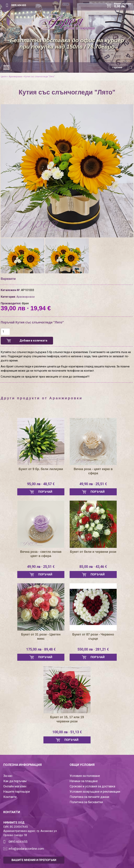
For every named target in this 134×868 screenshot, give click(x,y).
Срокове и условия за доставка (92, 786)
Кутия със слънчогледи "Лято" (39, 77)
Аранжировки (15, 77)
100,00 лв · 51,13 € (67, 732)
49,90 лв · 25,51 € (93, 484)
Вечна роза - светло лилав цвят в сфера (41, 554)
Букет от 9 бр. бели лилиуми (41, 469)
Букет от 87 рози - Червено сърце (93, 637)
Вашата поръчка (124, 5)
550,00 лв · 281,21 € (93, 649)
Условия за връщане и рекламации (95, 792)
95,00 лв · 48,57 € (41, 484)
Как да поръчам (15, 781)
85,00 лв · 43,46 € (93, 567)
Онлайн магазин (15, 786)
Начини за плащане (84, 781)
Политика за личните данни (89, 797)
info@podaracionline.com (26, 849)
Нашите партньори (17, 792)
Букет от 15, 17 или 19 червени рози (67, 719)
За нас (8, 776)
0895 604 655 (19, 5)
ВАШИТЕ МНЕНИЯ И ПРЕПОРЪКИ (34, 860)
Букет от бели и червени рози (93, 552)
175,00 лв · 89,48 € (41, 649)
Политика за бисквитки (86, 802)
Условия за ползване (85, 776)
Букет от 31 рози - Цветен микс (41, 637)
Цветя (4, 77)
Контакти (10, 797)
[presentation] (6, 165)
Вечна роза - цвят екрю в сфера (93, 471)
